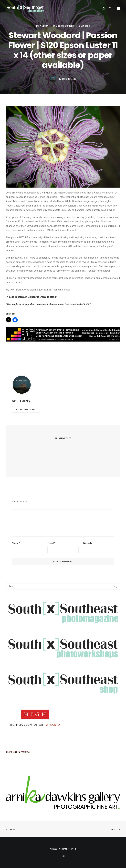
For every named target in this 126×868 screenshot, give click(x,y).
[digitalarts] (63, 341)
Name (16, 543)
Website (88, 543)
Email (51, 543)
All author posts (26, 409)
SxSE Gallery (69, 79)
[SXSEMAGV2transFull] (63, 624)
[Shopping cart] (108, 9)
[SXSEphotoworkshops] (63, 659)
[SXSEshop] (63, 694)
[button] (118, 9)
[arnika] (63, 808)
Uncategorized (65, 26)
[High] (35, 728)
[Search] (103, 9)
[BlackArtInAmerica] (18, 764)
